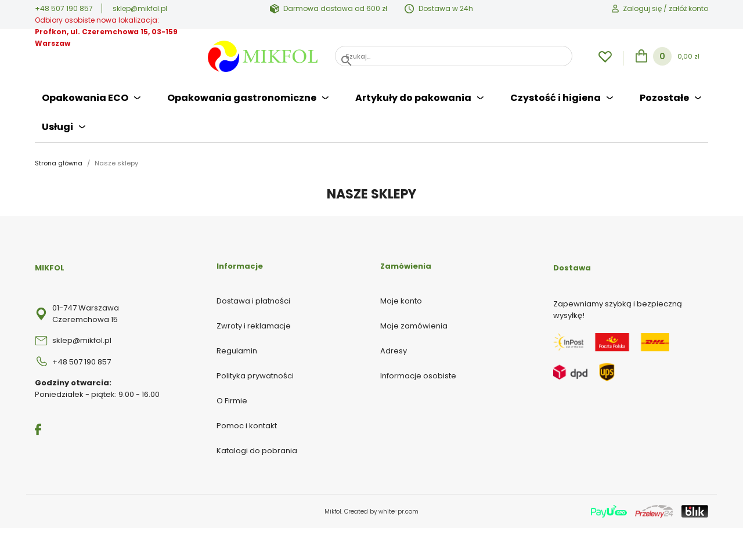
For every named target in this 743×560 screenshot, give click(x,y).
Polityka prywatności (255, 376)
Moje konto (401, 301)
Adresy (394, 351)
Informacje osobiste (418, 376)
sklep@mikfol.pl (140, 8)
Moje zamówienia (414, 326)
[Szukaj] (454, 56)
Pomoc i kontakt (247, 426)
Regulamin (237, 351)
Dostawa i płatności (253, 301)
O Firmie (232, 401)
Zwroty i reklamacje (254, 326)
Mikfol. (334, 512)
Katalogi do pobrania (257, 451)
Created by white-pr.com (381, 512)
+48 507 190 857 (64, 8)
